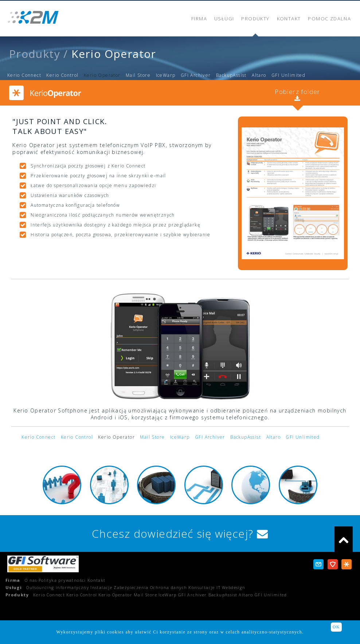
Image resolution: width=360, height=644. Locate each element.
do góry (344, 539)
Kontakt (97, 580)
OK (336, 627)
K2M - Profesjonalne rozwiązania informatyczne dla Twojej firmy (34, 17)
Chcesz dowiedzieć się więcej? (180, 534)
